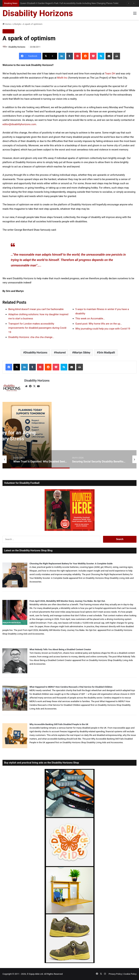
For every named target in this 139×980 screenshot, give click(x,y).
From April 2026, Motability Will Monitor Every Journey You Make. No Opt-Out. (68, 601)
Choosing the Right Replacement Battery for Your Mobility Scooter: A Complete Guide (71, 564)
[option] (40, 459)
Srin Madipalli (107, 353)
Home (7, 24)
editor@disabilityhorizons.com (19, 124)
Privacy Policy (115, 974)
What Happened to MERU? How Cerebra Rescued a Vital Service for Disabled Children (71, 687)
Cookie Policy (130, 974)
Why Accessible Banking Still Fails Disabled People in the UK (59, 724)
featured (60, 353)
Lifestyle (17, 24)
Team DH (110, 74)
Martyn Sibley (82, 353)
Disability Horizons (17, 47)
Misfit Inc (62, 78)
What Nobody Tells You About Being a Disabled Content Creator (60, 649)
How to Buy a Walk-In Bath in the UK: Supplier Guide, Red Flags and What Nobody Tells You (62, 3)
